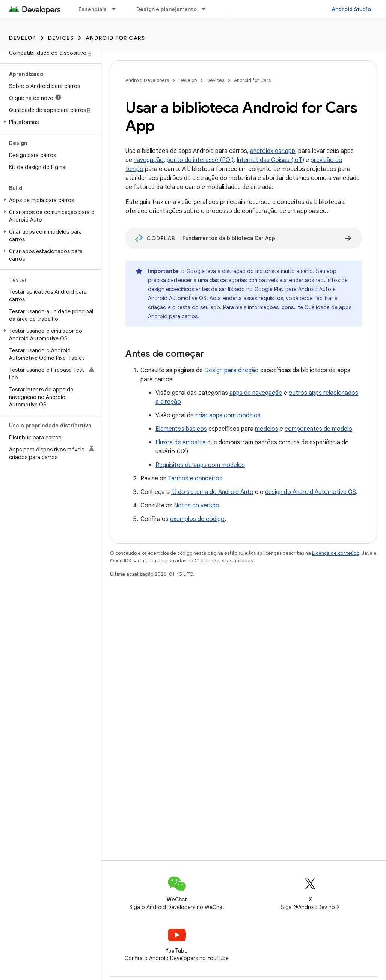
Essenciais (93, 9)
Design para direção (231, 370)
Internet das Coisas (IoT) (270, 160)
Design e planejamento (167, 9)
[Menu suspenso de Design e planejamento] (207, 9)
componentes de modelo (318, 429)
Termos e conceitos (195, 479)
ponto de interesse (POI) (200, 160)
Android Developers (147, 80)
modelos (267, 429)
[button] (49, 122)
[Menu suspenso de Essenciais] (117, 9)
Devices (61, 38)
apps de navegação (256, 393)
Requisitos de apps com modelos (200, 465)
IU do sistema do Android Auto (212, 492)
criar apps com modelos (228, 415)
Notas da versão (197, 506)
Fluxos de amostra (181, 442)
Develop (23, 38)
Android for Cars (115, 38)
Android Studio (351, 9)
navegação (149, 160)
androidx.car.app (273, 151)
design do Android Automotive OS (311, 492)
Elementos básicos (181, 429)
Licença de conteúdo (336, 553)
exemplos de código (197, 519)
